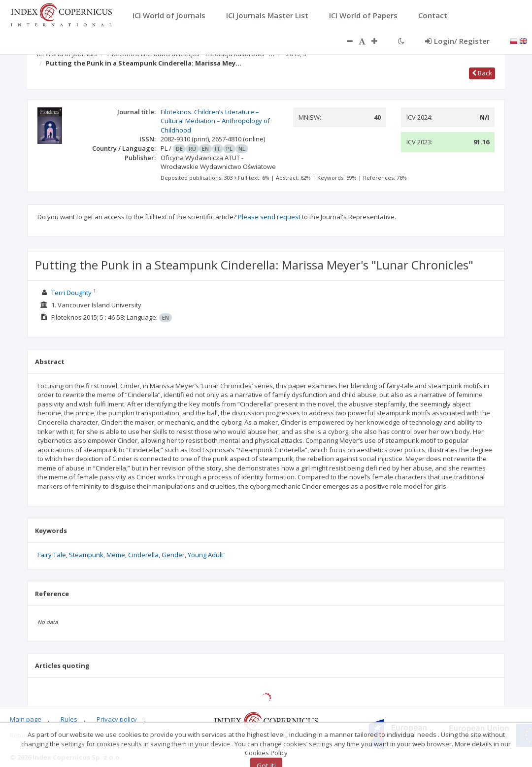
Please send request (269, 217)
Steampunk (86, 555)
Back (482, 73)
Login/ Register (457, 41)
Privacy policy (117, 719)
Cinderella (143, 555)
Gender (173, 555)
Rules (69, 719)
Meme (116, 555)
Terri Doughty (71, 293)
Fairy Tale (52, 555)
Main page (26, 719)
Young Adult (205, 555)
